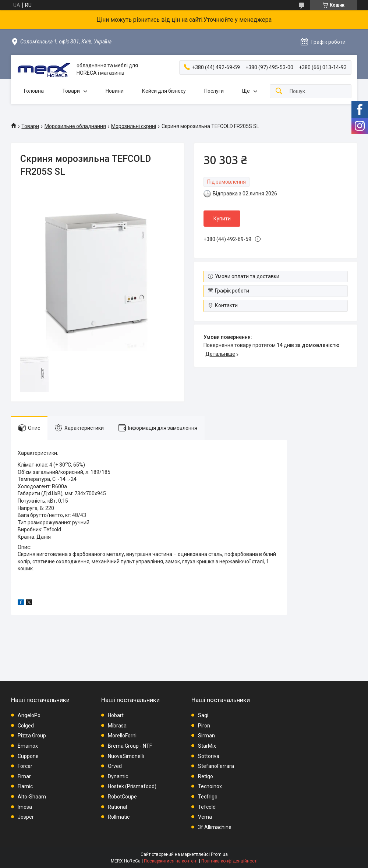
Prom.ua (219, 854)
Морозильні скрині (134, 126)
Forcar (25, 766)
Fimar (24, 776)
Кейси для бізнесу (164, 91)
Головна (34, 91)
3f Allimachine (215, 827)
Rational (117, 807)
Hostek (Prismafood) (132, 786)
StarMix (207, 746)
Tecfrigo (208, 797)
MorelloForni (122, 736)
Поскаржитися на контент (171, 861)
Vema (205, 817)
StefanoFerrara (216, 766)
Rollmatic (119, 817)
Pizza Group (32, 736)
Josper (26, 817)
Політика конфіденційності (229, 861)
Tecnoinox (210, 786)
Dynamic (118, 776)
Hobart (116, 715)
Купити (222, 219)
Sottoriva (209, 756)
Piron (204, 726)
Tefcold (207, 807)
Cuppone (28, 756)
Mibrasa (117, 726)
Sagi (203, 715)
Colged (26, 726)
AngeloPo (29, 715)
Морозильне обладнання (75, 126)
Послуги (214, 91)
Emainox (28, 746)
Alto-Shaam (32, 797)
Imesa (25, 807)
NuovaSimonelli (126, 756)
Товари (71, 91)
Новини (115, 91)
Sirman (206, 736)
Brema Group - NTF (130, 746)
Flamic (25, 786)
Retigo (206, 776)
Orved (115, 766)
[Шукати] (279, 91)
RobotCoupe (122, 797)
